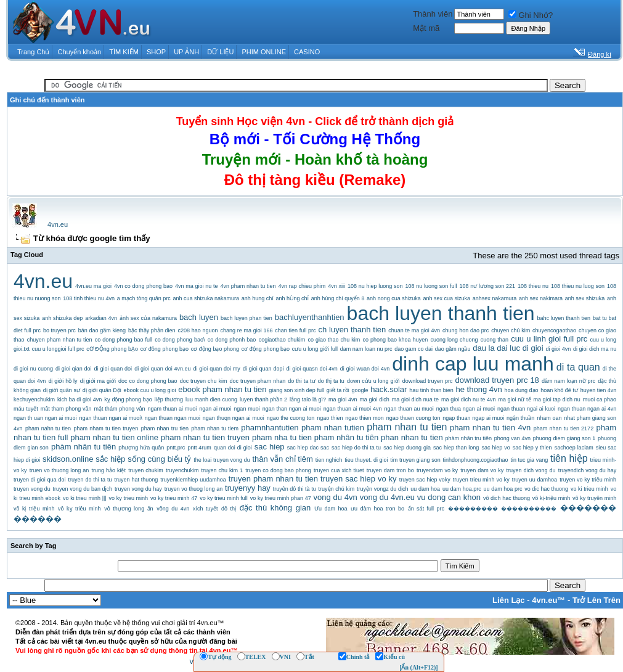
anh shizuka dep (62, 318)
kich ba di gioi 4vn (79, 400)
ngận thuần (520, 418)
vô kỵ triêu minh (79, 509)
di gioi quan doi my (217, 369)
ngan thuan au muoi (409, 409)
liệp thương (169, 400)
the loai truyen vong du (222, 460)
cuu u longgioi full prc (58, 349)
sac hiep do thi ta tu (356, 448)
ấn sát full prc (426, 509)
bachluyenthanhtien (310, 317)
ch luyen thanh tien (352, 330)
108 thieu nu (533, 286)
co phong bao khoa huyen (395, 340)
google (360, 390)
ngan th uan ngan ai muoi (45, 418)
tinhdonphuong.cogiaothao (475, 460)
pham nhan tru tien (165, 428)
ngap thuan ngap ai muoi (473, 418)
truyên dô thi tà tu (295, 489)
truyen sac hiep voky (425, 480)
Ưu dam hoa (331, 509)
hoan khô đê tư (559, 390)
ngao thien (330, 418)
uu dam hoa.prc (462, 489)
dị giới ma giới (98, 381)
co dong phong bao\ (180, 340)
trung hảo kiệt (108, 470)
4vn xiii (336, 286)
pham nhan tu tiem (215, 428)
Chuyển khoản (80, 52)
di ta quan (578, 367)
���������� (529, 509)
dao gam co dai (413, 349)
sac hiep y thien (532, 448)
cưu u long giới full (315, 349)
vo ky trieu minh (129, 498)
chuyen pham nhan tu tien (60, 340)
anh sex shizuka (585, 298)
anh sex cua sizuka (446, 298)
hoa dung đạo (521, 390)
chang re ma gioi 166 (246, 330)
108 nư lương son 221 (488, 286)
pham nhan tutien (333, 428)
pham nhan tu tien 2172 (564, 428)
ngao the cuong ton (291, 418)
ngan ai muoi (215, 409)
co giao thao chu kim (334, 340)
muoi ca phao (600, 400)
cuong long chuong (454, 340)
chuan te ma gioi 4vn (414, 330)
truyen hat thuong (136, 480)
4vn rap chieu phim (302, 286)
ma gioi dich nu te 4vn (469, 400)
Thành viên (433, 14)
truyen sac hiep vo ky (359, 479)
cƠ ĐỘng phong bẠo (112, 349)
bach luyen (199, 317)
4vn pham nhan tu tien (248, 286)
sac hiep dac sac (308, 448)
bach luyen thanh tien (441, 313)
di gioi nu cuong (33, 369)
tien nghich (329, 460)
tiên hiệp (569, 458)
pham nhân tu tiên (346, 437)
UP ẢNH (186, 52)
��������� (473, 509)
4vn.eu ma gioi (93, 286)
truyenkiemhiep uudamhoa (193, 480)
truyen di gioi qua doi (39, 480)
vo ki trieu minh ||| (85, 498)
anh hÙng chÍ (293, 298)
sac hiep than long (456, 448)
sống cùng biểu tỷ (159, 459)
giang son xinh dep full (296, 390)
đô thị (229, 509)
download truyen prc (428, 381)
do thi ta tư (301, 381)
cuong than (495, 340)
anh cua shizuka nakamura (206, 298)
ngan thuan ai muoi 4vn (353, 409)
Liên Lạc (509, 600)
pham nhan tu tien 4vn (490, 428)
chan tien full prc (295, 330)
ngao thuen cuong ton (413, 418)
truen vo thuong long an (59, 470)
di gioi (533, 348)
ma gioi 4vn (343, 400)
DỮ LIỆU (220, 52)
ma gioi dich (374, 400)
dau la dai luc (496, 348)
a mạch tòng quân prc (144, 298)
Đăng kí (600, 54)
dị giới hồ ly (63, 381)
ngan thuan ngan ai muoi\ (110, 418)
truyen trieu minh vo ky (481, 480)
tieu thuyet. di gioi (366, 460)
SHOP (156, 52)
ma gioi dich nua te (415, 400)
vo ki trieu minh (589, 489)
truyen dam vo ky (482, 470)
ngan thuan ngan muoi (173, 418)
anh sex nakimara (541, 298)
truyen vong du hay (138, 489)
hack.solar (389, 389)
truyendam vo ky (437, 470)
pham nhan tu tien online (114, 437)
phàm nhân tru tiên (469, 438)
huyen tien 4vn (599, 390)
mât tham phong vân (66, 409)
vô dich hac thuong (507, 498)
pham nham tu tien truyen (106, 428)
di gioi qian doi (74, 369)
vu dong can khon (449, 497)
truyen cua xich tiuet (339, 470)
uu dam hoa (425, 489)
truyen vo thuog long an (194, 489)
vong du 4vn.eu (387, 497)
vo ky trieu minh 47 (174, 498)
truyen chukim (146, 470)
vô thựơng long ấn (128, 509)
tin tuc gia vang (529, 460)
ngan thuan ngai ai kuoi (526, 409)
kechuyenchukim (34, 400)
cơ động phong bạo (266, 349)
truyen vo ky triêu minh (588, 480)
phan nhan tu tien (412, 437)
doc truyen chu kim (204, 381)
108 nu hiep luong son (375, 286)
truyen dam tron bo (390, 470)
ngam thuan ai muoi (172, 409)
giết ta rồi (338, 390)
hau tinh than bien (431, 390)
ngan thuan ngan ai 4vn (587, 409)
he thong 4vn (479, 389)
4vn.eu (58, 224)
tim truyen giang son (415, 460)
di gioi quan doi (113, 369)
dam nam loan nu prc (366, 349)
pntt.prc (176, 448)
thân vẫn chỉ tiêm (282, 459)
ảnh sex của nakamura (148, 318)
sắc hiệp (110, 459)
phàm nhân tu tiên (83, 447)
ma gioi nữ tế (514, 400)
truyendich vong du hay (588, 470)
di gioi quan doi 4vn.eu (162, 369)
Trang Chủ (33, 52)
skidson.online (68, 459)
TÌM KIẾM (124, 52)
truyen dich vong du (531, 470)
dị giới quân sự (62, 390)
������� (588, 508)
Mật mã (426, 28)
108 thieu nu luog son (578, 286)
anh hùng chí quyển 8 (338, 298)
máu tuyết (26, 409)
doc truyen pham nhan (258, 381)
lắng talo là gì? (308, 400)
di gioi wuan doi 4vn (365, 369)
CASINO (307, 52)
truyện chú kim (337, 489)
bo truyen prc (59, 330)
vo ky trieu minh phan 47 (281, 498)
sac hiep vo (495, 448)
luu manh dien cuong (211, 400)
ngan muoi (246, 409)
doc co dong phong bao (148, 381)
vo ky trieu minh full (224, 498)
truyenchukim (182, 470)
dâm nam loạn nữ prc (568, 381)
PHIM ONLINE (264, 52)
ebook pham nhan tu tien (222, 389)
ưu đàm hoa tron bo (377, 509)
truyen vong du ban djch (83, 489)
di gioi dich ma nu (595, 349)
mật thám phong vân (120, 409)
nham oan (549, 418)
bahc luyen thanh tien (564, 318)
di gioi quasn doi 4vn (311, 369)
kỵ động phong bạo (128, 400)
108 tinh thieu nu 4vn (89, 298)
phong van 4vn (512, 438)
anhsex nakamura (495, 298)
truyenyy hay (248, 488)
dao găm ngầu (453, 349)
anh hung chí (258, 298)
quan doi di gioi (233, 448)
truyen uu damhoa (535, 480)
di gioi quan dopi (263, 369)
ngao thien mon (364, 418)
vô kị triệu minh (34, 509)
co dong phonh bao (232, 340)
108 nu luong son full (431, 286)
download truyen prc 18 (497, 380)
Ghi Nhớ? (531, 15)
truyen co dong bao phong (278, 470)
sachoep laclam (574, 448)
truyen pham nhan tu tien (273, 479)
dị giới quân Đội (102, 390)
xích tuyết (205, 509)
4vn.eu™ (548, 600)
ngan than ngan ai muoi (292, 409)
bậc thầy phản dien (152, 330)
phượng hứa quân (141, 448)
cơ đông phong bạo (165, 349)
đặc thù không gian (275, 508)
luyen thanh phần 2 (263, 400)
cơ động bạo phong (215, 349)
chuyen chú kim (511, 330)
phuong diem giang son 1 (564, 438)
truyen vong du (32, 489)
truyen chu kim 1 (222, 470)
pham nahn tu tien (48, 428)
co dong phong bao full (124, 340)
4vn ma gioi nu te (197, 286)
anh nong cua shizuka (394, 298)
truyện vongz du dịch (382, 489)
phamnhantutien (270, 428)
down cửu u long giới (373, 381)
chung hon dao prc (466, 330)
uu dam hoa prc (503, 489)
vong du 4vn (336, 497)
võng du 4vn (173, 509)
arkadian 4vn (101, 318)
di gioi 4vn (559, 349)
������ (38, 519)
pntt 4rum (199, 448)
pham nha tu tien (282, 437)
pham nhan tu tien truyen (205, 437)
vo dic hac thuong (546, 489)
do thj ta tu (331, 381)
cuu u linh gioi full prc (549, 339)
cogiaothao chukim (282, 340)
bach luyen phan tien (246, 318)
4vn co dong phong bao (143, 286)
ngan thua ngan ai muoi (466, 409)
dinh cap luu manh (473, 364)
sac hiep (270, 447)
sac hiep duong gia (407, 448)
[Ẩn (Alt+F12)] (419, 667)
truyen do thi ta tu (90, 480)
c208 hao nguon (198, 330)
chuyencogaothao (554, 330)
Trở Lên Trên (597, 600)
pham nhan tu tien (407, 427)
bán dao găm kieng (102, 330)
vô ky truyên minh (594, 498)
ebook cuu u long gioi (149, 390)
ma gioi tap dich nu (556, 400)
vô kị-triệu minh (551, 498)
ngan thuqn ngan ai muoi (234, 418)
